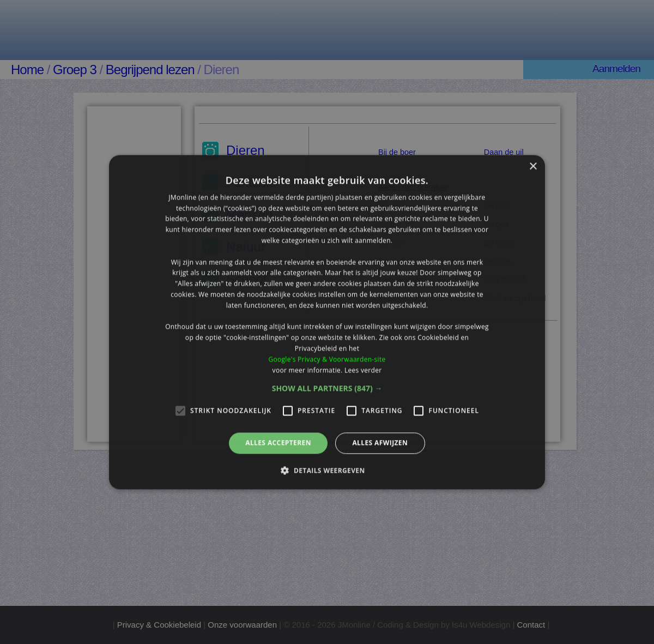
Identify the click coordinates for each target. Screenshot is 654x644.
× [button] (533, 167)
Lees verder (363, 370)
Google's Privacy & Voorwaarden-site (327, 359)
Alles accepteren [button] (278, 443)
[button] (327, 389)
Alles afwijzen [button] (380, 443)
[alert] (327, 322)
